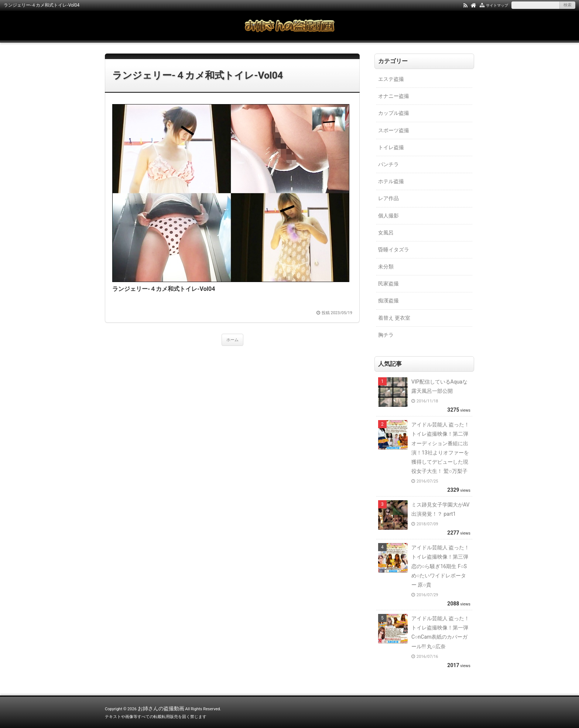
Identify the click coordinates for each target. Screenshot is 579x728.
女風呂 (386, 233)
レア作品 (388, 198)
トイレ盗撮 (391, 147)
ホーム (232, 340)
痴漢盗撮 (388, 301)
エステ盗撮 (391, 79)
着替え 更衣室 (394, 318)
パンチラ (388, 164)
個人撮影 (388, 216)
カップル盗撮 (394, 113)
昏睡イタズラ (394, 250)
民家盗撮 (388, 284)
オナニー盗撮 (394, 96)
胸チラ (386, 335)
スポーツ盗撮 (394, 130)
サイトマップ (497, 5)
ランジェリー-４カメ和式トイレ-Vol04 (198, 75)
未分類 (386, 267)
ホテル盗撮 (391, 181)
